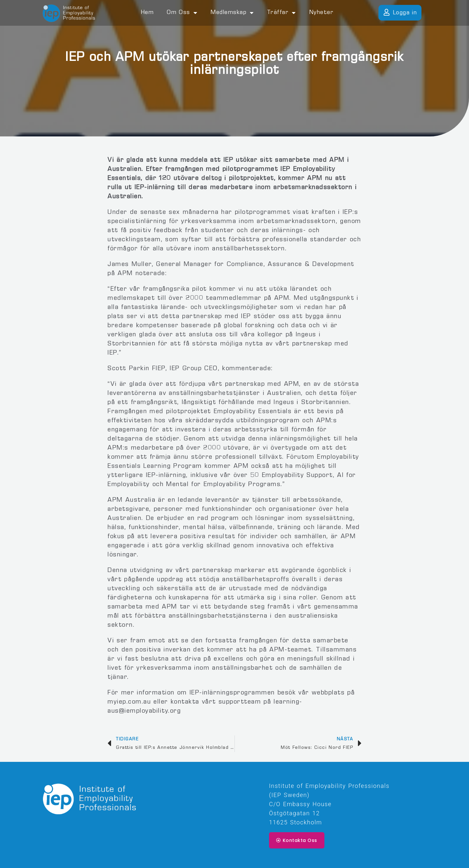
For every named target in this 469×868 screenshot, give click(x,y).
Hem (147, 13)
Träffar (282, 13)
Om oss (182, 13)
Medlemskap (232, 13)
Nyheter (321, 13)
